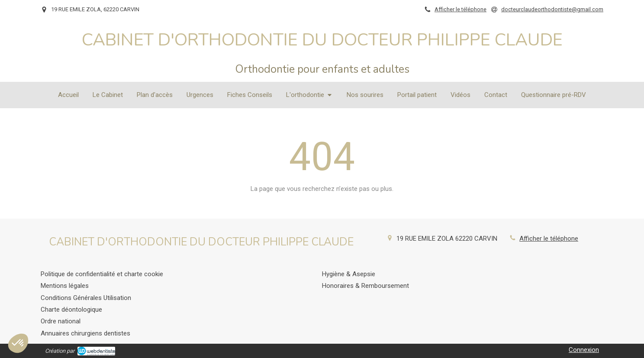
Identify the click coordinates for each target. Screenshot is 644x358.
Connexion (584, 350)
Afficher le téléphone (460, 9)
